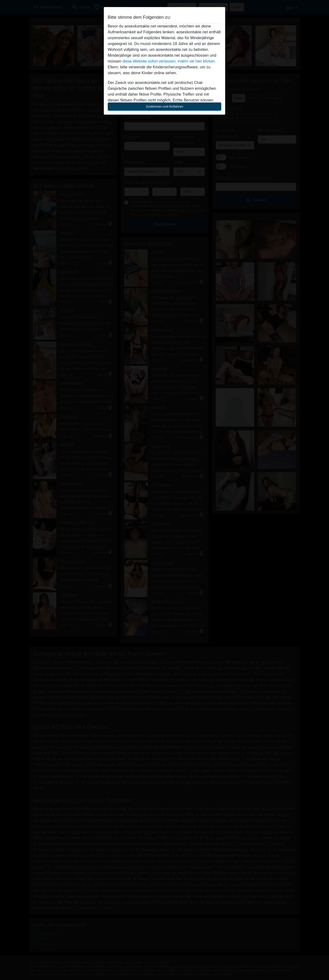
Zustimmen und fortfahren (164, 106)
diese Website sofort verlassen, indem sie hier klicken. (169, 61)
